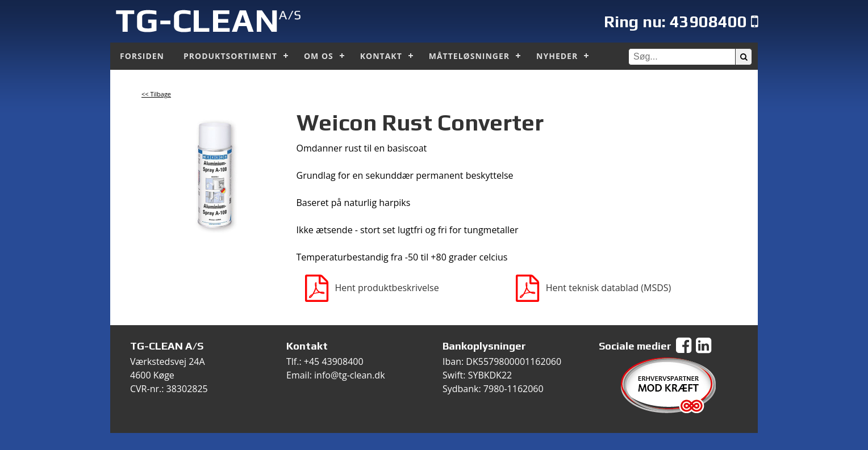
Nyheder (557, 56)
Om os (319, 56)
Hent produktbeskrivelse (372, 288)
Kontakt (381, 56)
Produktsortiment (230, 56)
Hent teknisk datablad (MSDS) (594, 288)
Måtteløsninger (469, 56)
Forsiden (142, 56)
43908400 (708, 21)
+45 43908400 (334, 361)
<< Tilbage (156, 94)
